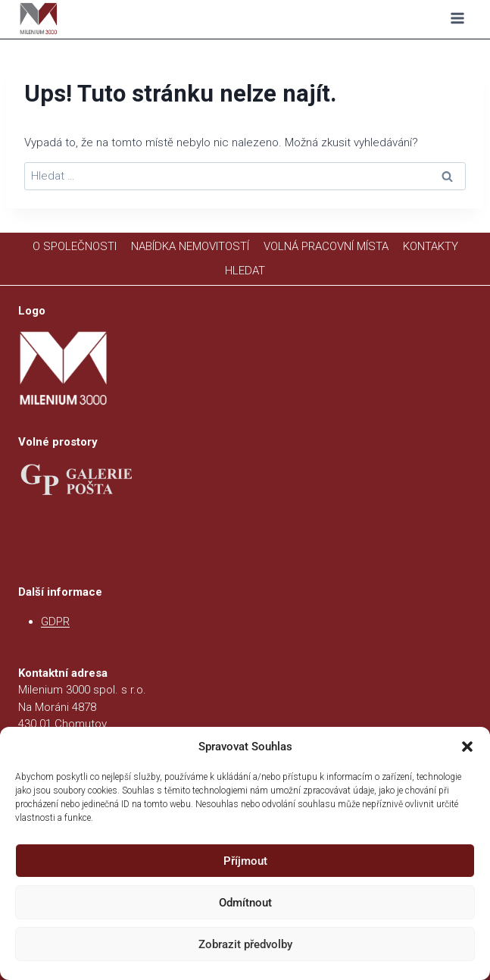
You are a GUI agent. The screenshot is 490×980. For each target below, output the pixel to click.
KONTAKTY (431, 246)
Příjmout (245, 861)
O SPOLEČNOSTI (75, 246)
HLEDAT (245, 271)
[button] (467, 747)
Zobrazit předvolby (245, 944)
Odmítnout (245, 903)
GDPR (55, 622)
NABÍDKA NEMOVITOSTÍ (190, 246)
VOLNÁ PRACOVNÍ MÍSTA (326, 246)
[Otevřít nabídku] (457, 19)
